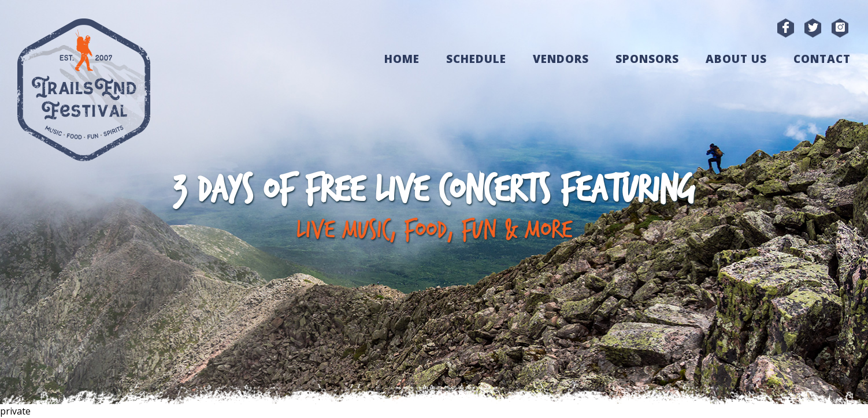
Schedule (476, 59)
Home (402, 59)
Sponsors (647, 59)
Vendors (561, 59)
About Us (736, 59)
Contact (822, 59)
